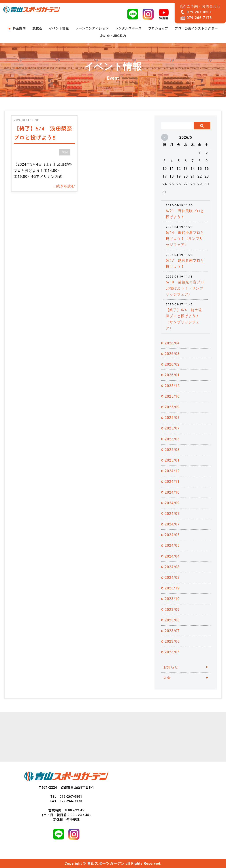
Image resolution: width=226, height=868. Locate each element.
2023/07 (172, 631)
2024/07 (172, 524)
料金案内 (19, 28)
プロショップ (158, 28)
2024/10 (172, 492)
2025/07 (172, 428)
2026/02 (172, 364)
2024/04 (172, 556)
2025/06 (172, 439)
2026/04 (172, 343)
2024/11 (172, 482)
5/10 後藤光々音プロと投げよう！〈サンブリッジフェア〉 (185, 288)
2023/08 (172, 620)
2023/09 (172, 610)
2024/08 (172, 514)
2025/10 (172, 396)
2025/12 (172, 386)
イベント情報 (59, 28)
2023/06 (172, 641)
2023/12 (172, 588)
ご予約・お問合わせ (204, 6)
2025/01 (172, 460)
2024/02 (172, 578)
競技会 (37, 28)
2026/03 (172, 354)
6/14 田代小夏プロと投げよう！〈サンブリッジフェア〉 (185, 239)
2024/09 (172, 503)
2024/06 (172, 535)
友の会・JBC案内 (113, 36)
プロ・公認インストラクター (196, 28)
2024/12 (172, 471)
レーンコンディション (92, 28)
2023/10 (172, 599)
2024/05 (172, 545)
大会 (65, 152)
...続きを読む (64, 186)
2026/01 (172, 375)
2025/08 (172, 418)
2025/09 (172, 407)
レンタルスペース (128, 28)
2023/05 (172, 652)
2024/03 (172, 567)
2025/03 (172, 450)
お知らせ (171, 667)
